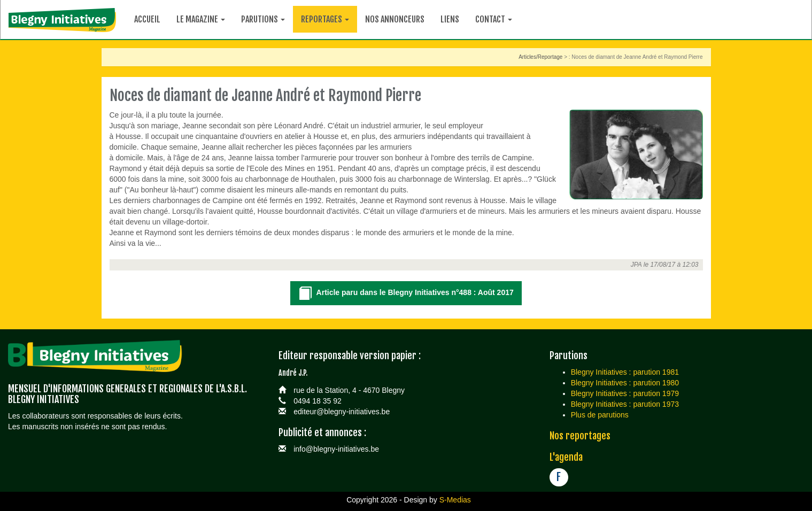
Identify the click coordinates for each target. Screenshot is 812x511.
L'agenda (566, 457)
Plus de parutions (600, 415)
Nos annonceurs (395, 19)
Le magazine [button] (201, 19)
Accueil (147, 19)
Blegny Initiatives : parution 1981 (625, 372)
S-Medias (455, 500)
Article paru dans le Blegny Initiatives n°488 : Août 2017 (406, 294)
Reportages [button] (325, 19)
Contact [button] (494, 19)
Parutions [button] (263, 19)
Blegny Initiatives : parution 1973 (625, 404)
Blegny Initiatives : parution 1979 (625, 393)
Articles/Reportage (540, 57)
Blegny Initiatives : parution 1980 (625, 383)
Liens (450, 19)
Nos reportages (580, 436)
